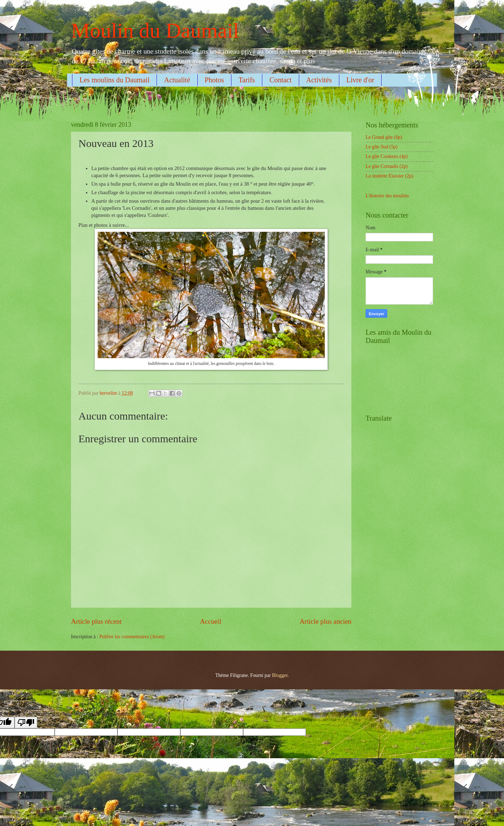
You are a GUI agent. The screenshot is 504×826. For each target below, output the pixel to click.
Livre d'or (360, 80)
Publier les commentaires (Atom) (132, 637)
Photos (214, 80)
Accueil (210, 621)
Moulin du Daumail (155, 31)
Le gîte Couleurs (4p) (387, 156)
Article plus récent (96, 621)
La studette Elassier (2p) (389, 176)
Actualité (177, 80)
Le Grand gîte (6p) (384, 137)
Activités (319, 80)
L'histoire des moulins (387, 196)
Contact (280, 80)
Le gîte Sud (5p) (382, 147)
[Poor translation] (26, 723)
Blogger (280, 675)
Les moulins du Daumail (114, 80)
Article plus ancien (325, 621)
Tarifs (247, 80)
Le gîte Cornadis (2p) (387, 166)
